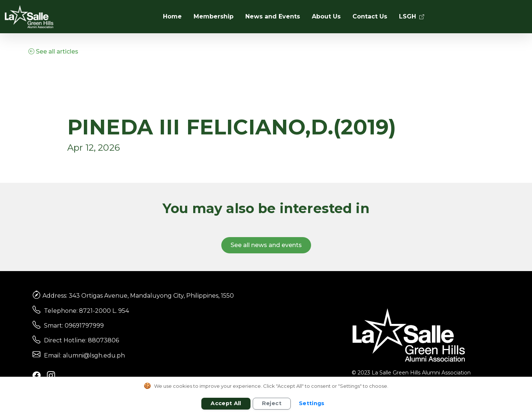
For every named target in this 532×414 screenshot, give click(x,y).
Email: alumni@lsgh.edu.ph (84, 355)
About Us (326, 16)
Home (172, 16)
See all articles (53, 52)
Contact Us (370, 16)
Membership (214, 16)
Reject (272, 403)
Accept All (226, 403)
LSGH (412, 16)
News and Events (273, 16)
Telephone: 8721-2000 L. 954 (86, 311)
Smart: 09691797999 (74, 326)
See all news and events (266, 245)
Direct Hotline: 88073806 (81, 340)
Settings (312, 403)
